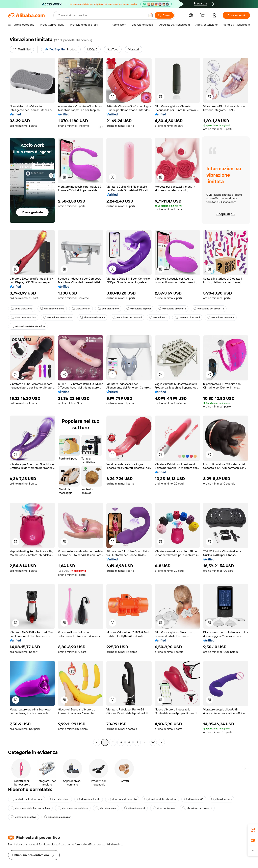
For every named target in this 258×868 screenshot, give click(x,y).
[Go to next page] (161, 742)
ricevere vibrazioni (182, 318)
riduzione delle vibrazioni (156, 799)
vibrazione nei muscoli (123, 318)
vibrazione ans (215, 799)
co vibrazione (58, 799)
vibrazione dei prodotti (191, 808)
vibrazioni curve (159, 808)
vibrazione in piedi (135, 309)
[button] (112, 97)
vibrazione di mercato (119, 799)
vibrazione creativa (225, 808)
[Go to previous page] (97, 742)
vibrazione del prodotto (204, 309)
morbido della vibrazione (26, 799)
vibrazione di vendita (168, 309)
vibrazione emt (131, 808)
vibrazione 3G (188, 799)
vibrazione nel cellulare (71, 808)
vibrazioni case (103, 808)
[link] (253, 830)
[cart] (206, 16)
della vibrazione (21, 309)
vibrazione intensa (89, 318)
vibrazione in (79, 309)
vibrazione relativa (23, 318)
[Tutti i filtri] (22, 49)
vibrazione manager (23, 817)
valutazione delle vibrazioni (27, 326)
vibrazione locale (86, 799)
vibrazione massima (214, 318)
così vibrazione (106, 309)
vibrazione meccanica (56, 318)
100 (153, 742)
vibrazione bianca (51, 309)
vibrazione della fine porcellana (30, 808)
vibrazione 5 (153, 318)
